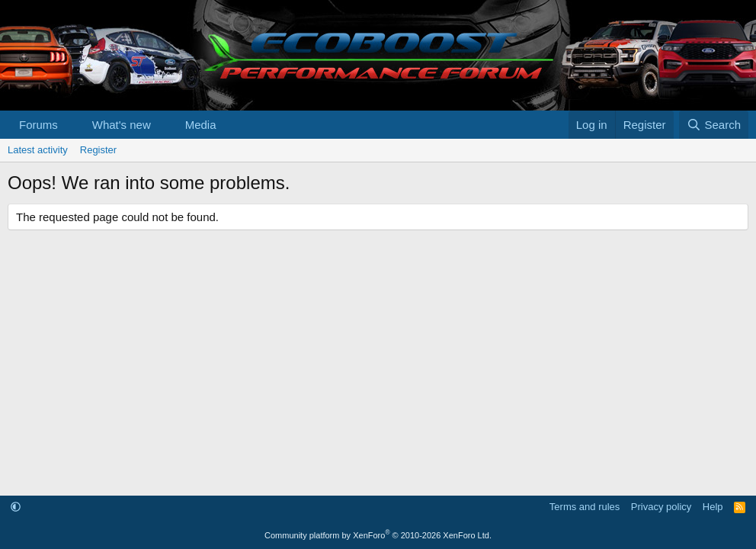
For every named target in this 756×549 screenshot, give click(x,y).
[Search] (714, 125)
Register (98, 150)
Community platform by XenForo (378, 535)
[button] (70, 125)
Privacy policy (661, 507)
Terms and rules (585, 507)
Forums (38, 125)
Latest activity (38, 150)
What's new (122, 125)
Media (201, 125)
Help (713, 507)
